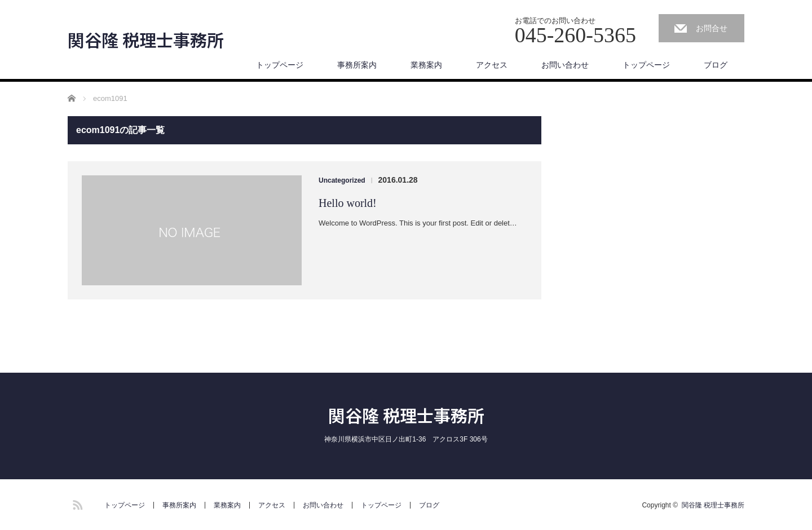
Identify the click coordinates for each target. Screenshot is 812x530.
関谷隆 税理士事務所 (146, 39)
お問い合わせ (565, 65)
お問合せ (712, 28)
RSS (76, 503)
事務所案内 (357, 65)
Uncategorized (342, 180)
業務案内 (426, 65)
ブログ (716, 65)
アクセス (492, 65)
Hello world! (348, 203)
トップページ (280, 65)
